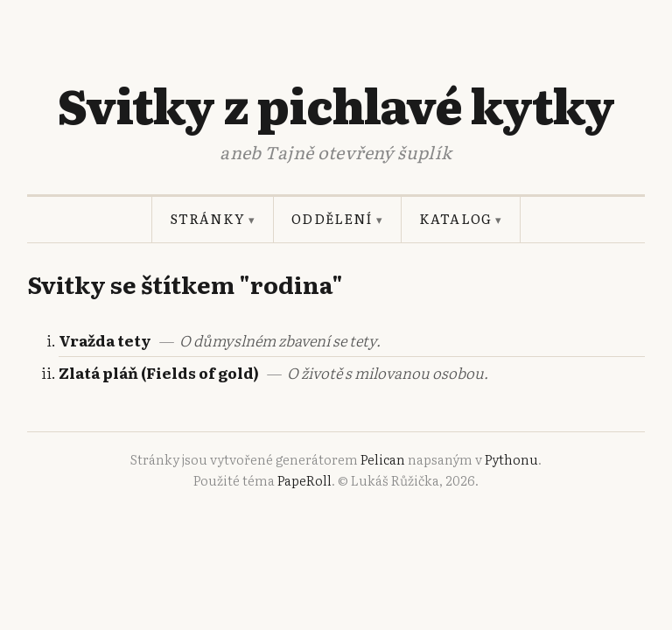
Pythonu (511, 459)
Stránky (213, 219)
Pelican (383, 459)
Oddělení (337, 219)
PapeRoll (304, 480)
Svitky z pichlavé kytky (336, 104)
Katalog (461, 219)
